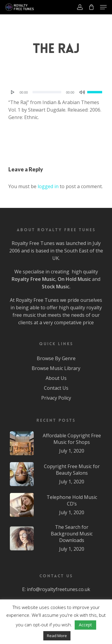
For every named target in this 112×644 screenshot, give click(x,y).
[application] (56, 92)
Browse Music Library (56, 368)
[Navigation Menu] (103, 7)
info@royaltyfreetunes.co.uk (59, 589)
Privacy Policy (56, 398)
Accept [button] (85, 625)
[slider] (47, 92)
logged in (48, 186)
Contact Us (56, 388)
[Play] (13, 92)
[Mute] (82, 92)
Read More (57, 636)
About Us (56, 378)
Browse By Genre (56, 358)
